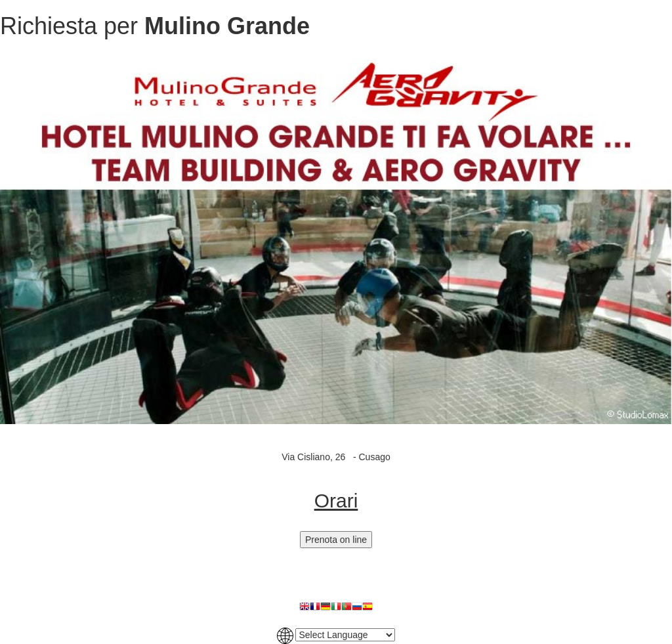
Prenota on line (336, 540)
